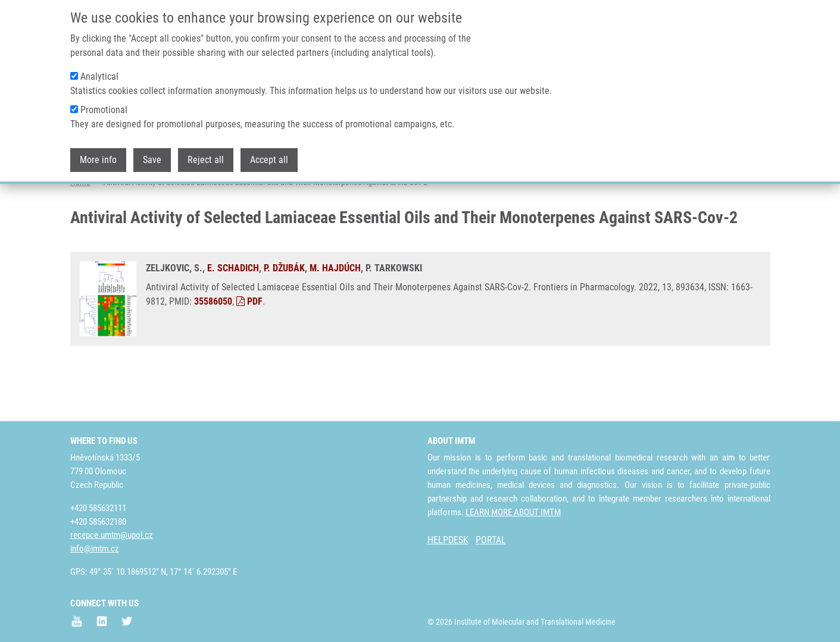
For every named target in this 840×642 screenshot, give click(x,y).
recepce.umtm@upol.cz (112, 535)
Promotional (104, 110)
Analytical (99, 76)
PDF (249, 348)
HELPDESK (448, 540)
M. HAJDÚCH (335, 315)
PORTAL (491, 540)
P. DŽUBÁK (284, 315)
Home (80, 229)
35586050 (213, 348)
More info (98, 160)
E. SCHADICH (233, 315)
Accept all (269, 160)
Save (152, 160)
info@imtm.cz (95, 549)
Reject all (206, 160)
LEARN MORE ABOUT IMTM (513, 512)
